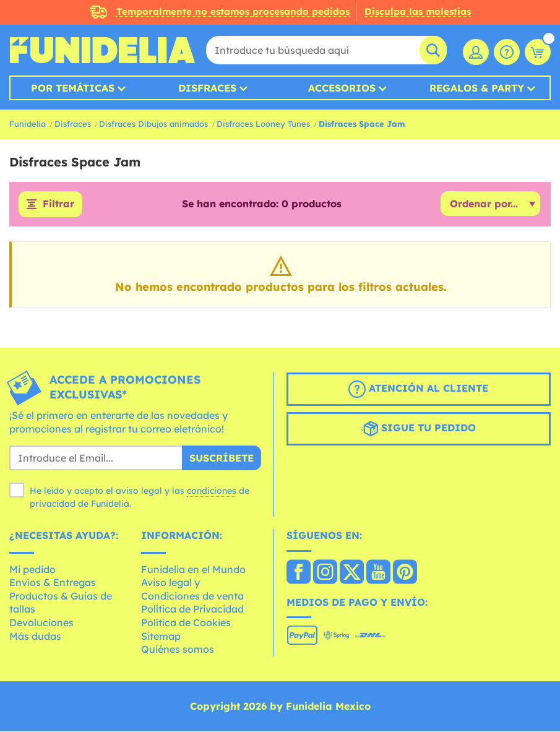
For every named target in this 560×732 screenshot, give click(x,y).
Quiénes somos (178, 650)
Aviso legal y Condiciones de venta (192, 590)
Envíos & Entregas (53, 583)
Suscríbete (222, 458)
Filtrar (58, 204)
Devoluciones (41, 622)
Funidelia (28, 124)
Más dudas (35, 636)
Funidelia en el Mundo (193, 569)
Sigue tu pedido (418, 429)
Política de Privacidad (192, 609)
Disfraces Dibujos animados (153, 124)
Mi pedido (32, 569)
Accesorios (342, 88)
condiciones (212, 491)
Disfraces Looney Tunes (263, 124)
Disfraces (207, 88)
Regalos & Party (477, 88)
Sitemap (161, 636)
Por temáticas (73, 88)
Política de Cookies (186, 622)
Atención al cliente (418, 389)
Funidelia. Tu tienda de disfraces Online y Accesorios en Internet (102, 50)
